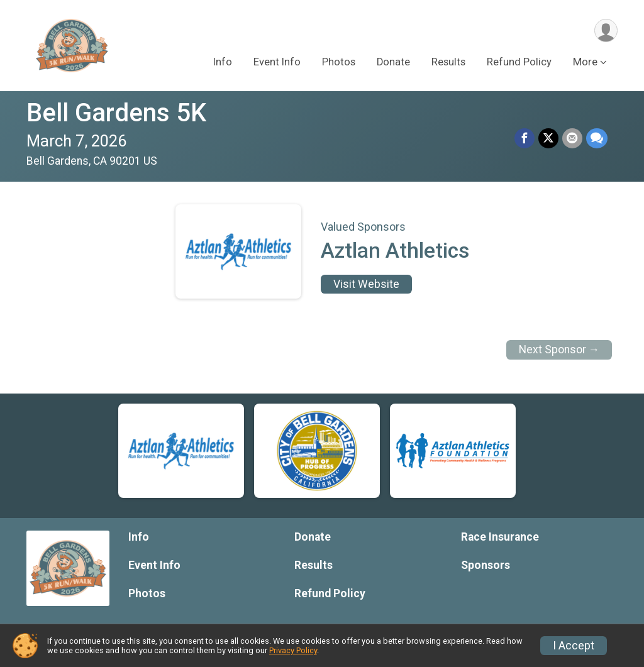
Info (223, 62)
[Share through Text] (597, 138)
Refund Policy (519, 62)
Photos (339, 62)
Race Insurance (500, 537)
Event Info (277, 62)
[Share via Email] (572, 138)
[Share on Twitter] (548, 138)
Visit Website (366, 284)
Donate (393, 62)
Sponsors (486, 565)
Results (448, 62)
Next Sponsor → (559, 350)
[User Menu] (606, 30)
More (585, 62)
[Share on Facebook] (525, 138)
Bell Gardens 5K (116, 113)
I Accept (574, 646)
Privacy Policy (293, 650)
